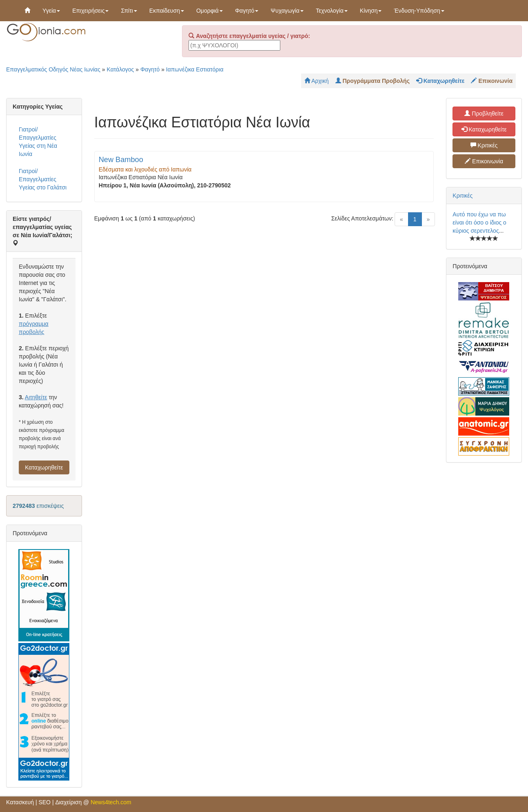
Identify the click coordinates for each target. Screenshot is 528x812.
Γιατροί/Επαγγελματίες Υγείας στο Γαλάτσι (43, 179)
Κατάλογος (121, 69)
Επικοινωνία (484, 161)
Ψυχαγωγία (287, 11)
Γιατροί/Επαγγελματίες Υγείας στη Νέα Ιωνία (38, 142)
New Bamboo (121, 160)
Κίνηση (371, 11)
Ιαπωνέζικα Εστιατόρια (195, 69)
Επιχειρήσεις (90, 11)
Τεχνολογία (332, 11)
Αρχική (317, 81)
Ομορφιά (210, 11)
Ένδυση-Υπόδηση (419, 11)
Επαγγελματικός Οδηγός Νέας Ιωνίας (53, 69)
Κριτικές (484, 145)
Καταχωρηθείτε (44, 467)
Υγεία (51, 11)
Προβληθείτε (484, 113)
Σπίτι (129, 11)
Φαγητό (247, 11)
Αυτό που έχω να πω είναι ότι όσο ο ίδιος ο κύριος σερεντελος (479, 222)
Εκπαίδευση (167, 11)
